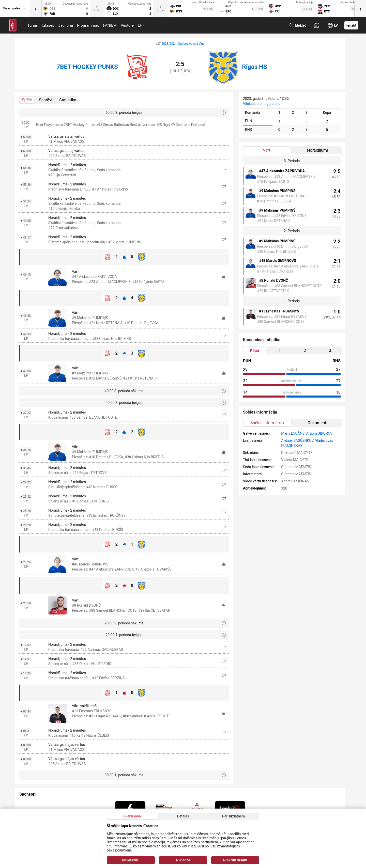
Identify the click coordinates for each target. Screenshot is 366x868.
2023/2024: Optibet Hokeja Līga (183, 44)
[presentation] (36, 9)
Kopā (255, 350)
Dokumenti (317, 423)
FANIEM (110, 25)
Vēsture (127, 25)
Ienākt (351, 25)
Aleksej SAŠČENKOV (297, 440)
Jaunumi (66, 25)
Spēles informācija (267, 423)
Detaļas (183, 816)
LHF (141, 25)
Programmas (88, 25)
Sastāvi (45, 100)
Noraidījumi (317, 150)
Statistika (68, 100)
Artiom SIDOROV (319, 433)
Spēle (27, 100)
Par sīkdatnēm (234, 816)
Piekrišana (133, 816)
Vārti (267, 150)
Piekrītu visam (235, 860)
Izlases (48, 25)
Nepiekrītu (131, 860)
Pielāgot (183, 860)
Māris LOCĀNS (293, 433)
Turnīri (33, 25)
